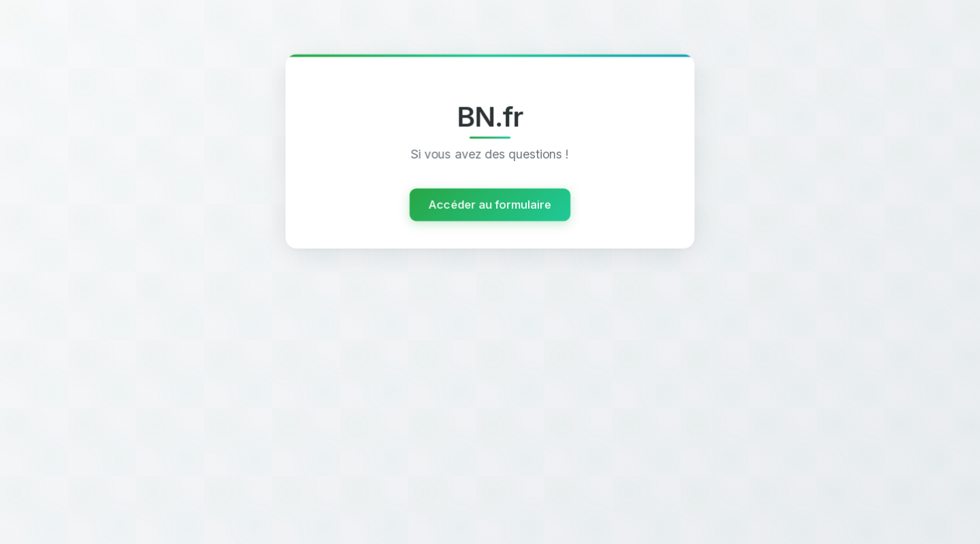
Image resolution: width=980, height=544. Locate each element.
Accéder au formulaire (490, 205)
